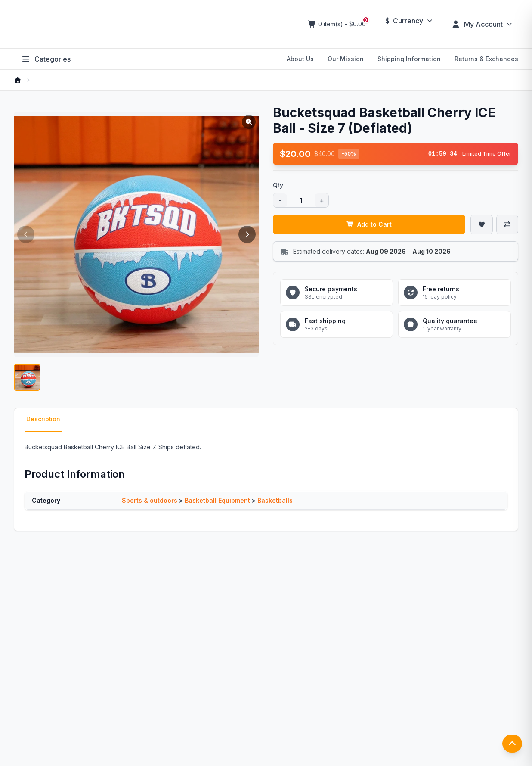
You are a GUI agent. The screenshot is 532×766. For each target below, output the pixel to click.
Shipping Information (409, 59)
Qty (278, 185)
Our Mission (346, 59)
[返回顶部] (512, 747)
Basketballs (275, 502)
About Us (300, 59)
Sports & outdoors (150, 502)
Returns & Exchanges (486, 59)
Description (43, 420)
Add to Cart (369, 224)
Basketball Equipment (217, 502)
